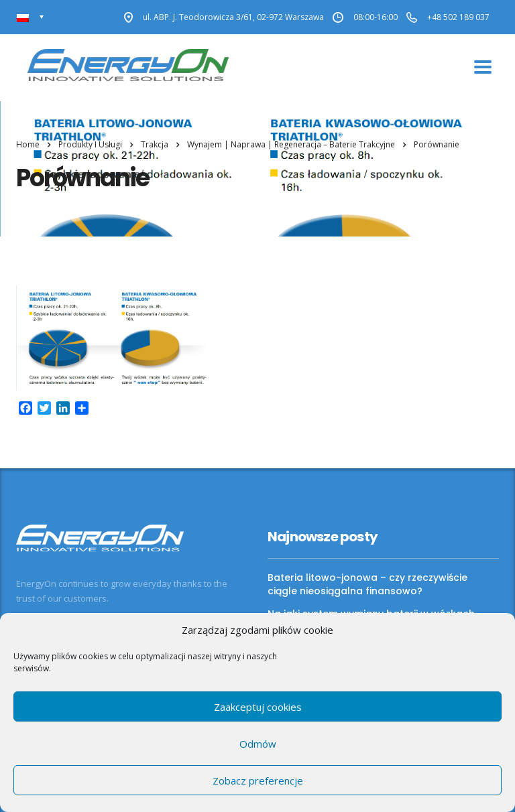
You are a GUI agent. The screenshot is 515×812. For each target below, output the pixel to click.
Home (28, 144)
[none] (31, 17)
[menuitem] (31, 17)
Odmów (258, 744)
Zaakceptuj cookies (258, 707)
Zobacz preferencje (258, 781)
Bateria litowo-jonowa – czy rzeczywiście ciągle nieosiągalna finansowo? (367, 584)
